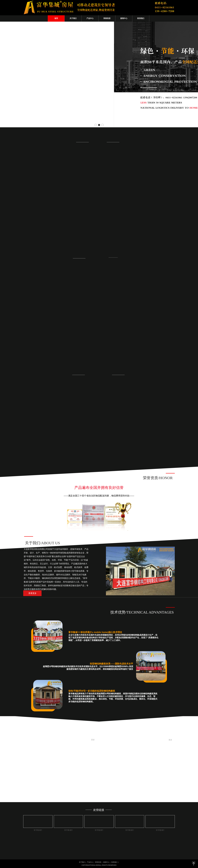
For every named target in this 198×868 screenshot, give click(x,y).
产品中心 (90, 862)
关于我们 (82, 862)
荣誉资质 (98, 862)
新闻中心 (106, 862)
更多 (93, 740)
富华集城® (38, 830)
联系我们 (114, 862)
